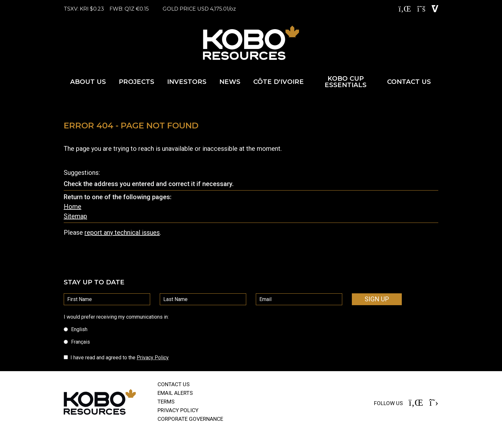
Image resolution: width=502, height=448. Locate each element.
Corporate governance (190, 419)
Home (73, 207)
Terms (166, 402)
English (76, 329)
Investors (187, 82)
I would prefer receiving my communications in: (116, 317)
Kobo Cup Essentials (346, 82)
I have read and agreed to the (120, 358)
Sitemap (75, 216)
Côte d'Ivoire (279, 82)
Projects (137, 82)
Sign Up (377, 299)
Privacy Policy (153, 358)
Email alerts (175, 393)
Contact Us (409, 82)
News (230, 82)
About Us (88, 82)
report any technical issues (122, 232)
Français (77, 342)
